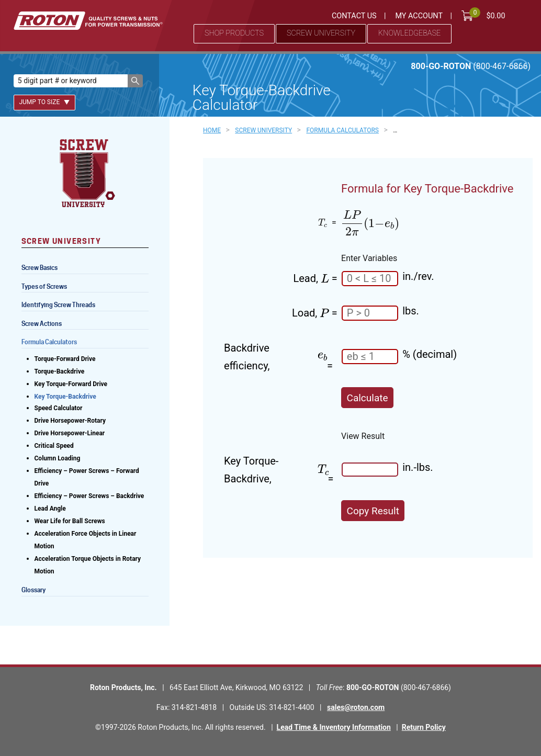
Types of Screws (44, 286)
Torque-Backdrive (60, 371)
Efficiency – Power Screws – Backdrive (89, 496)
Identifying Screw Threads (58, 305)
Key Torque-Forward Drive (71, 384)
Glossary (33, 590)
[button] (135, 81)
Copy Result (373, 511)
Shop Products (234, 33)
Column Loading (58, 458)
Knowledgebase (409, 33)
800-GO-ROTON (471, 66)
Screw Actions (42, 324)
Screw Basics (40, 268)
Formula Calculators (49, 342)
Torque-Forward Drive (65, 359)
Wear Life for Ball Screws (70, 521)
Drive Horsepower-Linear (70, 433)
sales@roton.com (356, 707)
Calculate (368, 398)
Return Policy (424, 727)
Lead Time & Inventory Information (334, 727)
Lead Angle (50, 509)
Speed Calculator (59, 408)
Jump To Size (44, 102)
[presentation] (323, 223)
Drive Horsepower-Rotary (70, 421)
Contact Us (354, 16)
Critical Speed (54, 446)
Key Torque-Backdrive (65, 397)
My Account (419, 16)
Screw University (321, 33)
